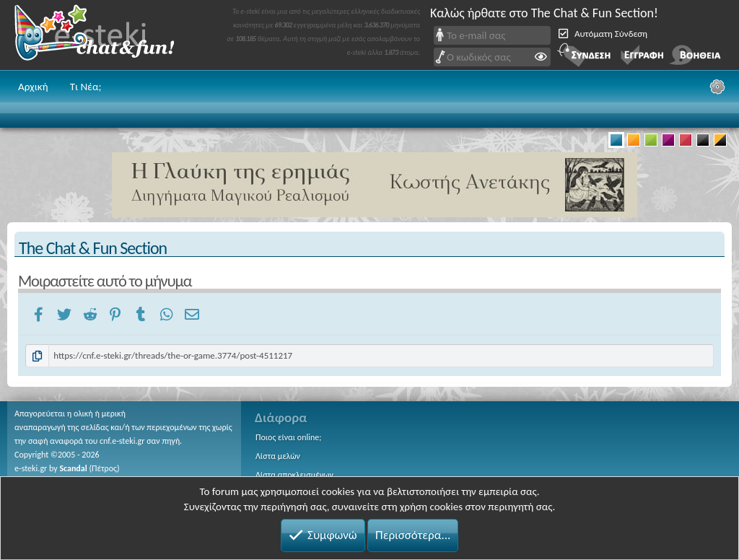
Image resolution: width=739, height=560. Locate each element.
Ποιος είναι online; (288, 437)
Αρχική (33, 87)
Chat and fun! (105, 35)
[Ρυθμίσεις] (717, 87)
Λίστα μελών (278, 456)
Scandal (73, 468)
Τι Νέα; (86, 87)
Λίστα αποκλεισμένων (294, 475)
